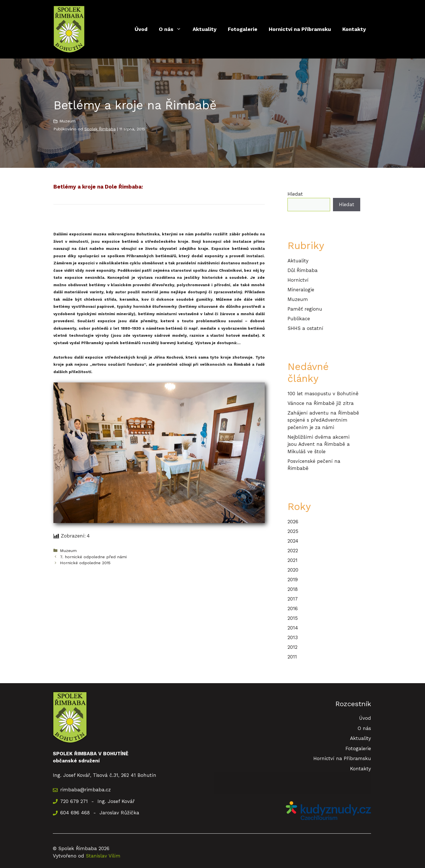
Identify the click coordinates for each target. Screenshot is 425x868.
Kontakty (354, 29)
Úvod (141, 29)
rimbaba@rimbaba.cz (86, 790)
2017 (293, 599)
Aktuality (205, 29)
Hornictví (298, 280)
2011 (292, 657)
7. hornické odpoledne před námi (93, 557)
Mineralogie (301, 290)
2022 (293, 551)
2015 (293, 618)
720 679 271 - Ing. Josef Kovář (97, 801)
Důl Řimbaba (303, 270)
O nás (173, 29)
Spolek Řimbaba (100, 129)
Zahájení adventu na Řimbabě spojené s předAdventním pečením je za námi (323, 420)
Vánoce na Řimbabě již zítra (321, 403)
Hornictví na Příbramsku (300, 29)
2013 (293, 637)
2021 (292, 560)
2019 (293, 580)
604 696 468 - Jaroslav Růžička (100, 813)
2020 (293, 570)
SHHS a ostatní (305, 328)
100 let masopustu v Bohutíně (323, 394)
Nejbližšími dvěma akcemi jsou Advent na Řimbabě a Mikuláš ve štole (319, 444)
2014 (293, 628)
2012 (292, 647)
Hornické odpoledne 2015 (85, 563)
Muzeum (67, 121)
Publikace (299, 319)
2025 (293, 531)
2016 (293, 608)
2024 (293, 541)
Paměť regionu (305, 309)
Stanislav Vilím (103, 856)
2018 (293, 589)
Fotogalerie (243, 29)
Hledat (295, 194)
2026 (293, 522)
